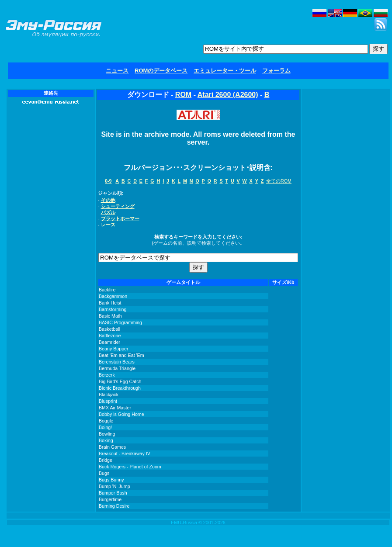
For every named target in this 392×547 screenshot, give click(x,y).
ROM (183, 95)
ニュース (117, 71)
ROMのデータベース (161, 71)
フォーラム (276, 71)
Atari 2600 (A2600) (228, 95)
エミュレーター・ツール (225, 71)
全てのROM (279, 181)
